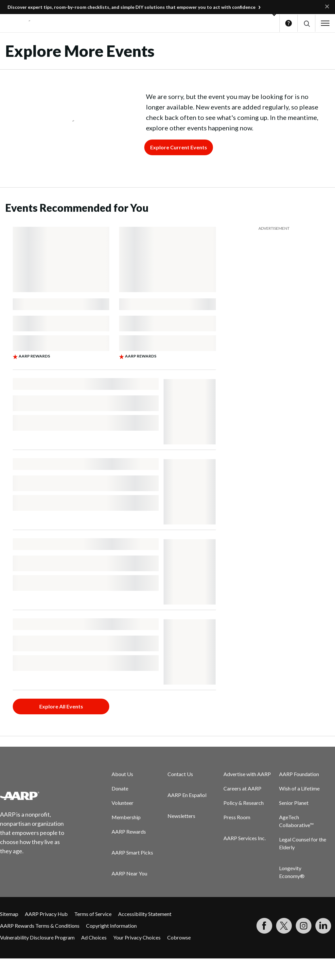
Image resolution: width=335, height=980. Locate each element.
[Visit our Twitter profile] (284, 926)
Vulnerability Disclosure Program (37, 937)
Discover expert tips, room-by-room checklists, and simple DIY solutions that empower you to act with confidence (132, 7)
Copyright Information (111, 926)
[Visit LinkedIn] (323, 926)
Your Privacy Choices (137, 937)
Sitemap (9, 914)
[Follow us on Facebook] (264, 926)
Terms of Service (93, 914)
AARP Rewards (129, 831)
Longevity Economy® (292, 872)
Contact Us (180, 774)
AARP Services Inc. (245, 838)
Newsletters (181, 816)
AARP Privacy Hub (46, 914)
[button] (306, 23)
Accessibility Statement (145, 914)
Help (289, 23)
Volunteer (123, 803)
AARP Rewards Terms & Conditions (40, 926)
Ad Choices (94, 937)
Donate (120, 788)
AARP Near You (129, 873)
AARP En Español (187, 795)
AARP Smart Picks (132, 852)
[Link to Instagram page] (304, 926)
